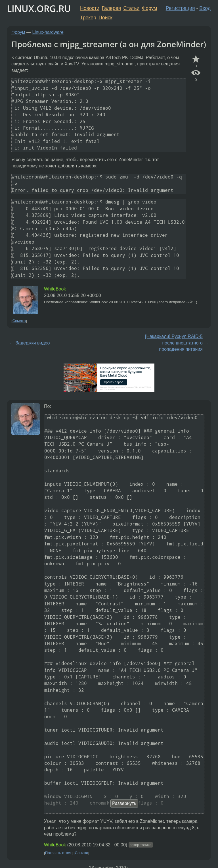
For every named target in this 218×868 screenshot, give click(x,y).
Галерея (111, 8)
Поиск (105, 18)
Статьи (131, 8)
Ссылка (19, 321)
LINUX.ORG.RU (39, 8)
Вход (205, 8)
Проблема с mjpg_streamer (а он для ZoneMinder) (109, 44)
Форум (149, 8)
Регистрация (180, 8)
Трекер (88, 18)
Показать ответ (58, 853)
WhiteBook (55, 289)
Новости (90, 8)
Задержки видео (33, 343)
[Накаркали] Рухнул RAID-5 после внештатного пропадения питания (174, 343)
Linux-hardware (48, 32)
